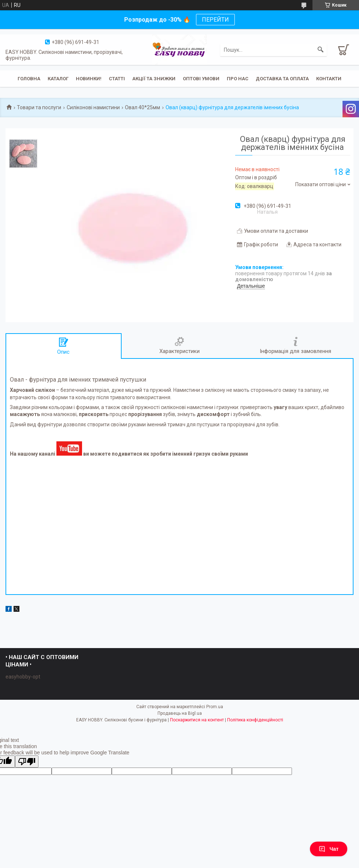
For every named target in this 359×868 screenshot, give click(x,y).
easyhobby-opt (23, 677)
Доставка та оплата (282, 79)
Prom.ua (215, 707)
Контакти (329, 79)
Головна (29, 79)
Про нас (238, 79)
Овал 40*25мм (143, 107)
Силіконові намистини (93, 107)
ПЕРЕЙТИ (215, 20)
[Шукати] (321, 50)
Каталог (58, 79)
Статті (117, 79)
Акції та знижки (154, 79)
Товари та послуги (39, 107)
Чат (329, 849)
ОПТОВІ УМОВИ (201, 79)
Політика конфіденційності (255, 720)
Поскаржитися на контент (197, 720)
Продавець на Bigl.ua (180, 713)
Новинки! (89, 79)
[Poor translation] (27, 762)
